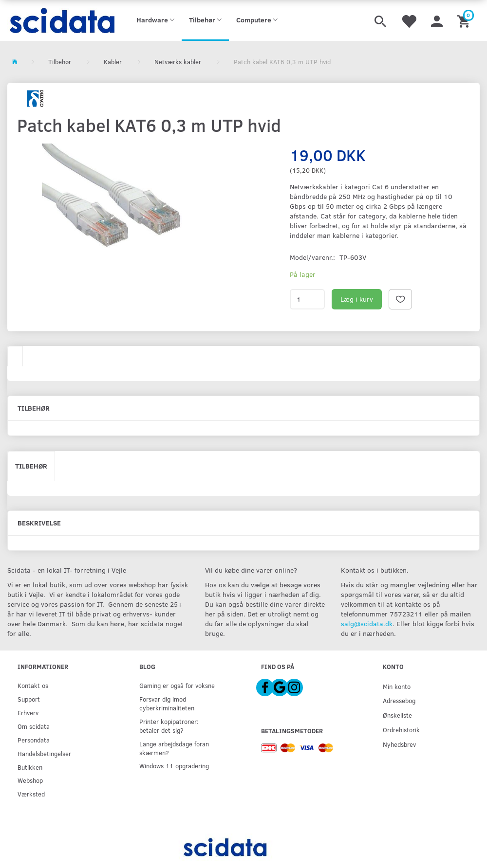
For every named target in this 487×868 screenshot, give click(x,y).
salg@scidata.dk (367, 624)
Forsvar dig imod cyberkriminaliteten (167, 703)
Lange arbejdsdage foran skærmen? (174, 748)
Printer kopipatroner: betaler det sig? (169, 726)
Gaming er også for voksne (177, 685)
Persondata (34, 740)
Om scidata (34, 726)
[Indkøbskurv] (465, 20)
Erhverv (28, 713)
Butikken (30, 767)
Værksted (31, 794)
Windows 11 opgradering (174, 766)
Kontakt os (33, 685)
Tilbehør (31, 466)
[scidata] (61, 20)
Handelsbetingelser (44, 753)
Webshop (30, 780)
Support (29, 699)
